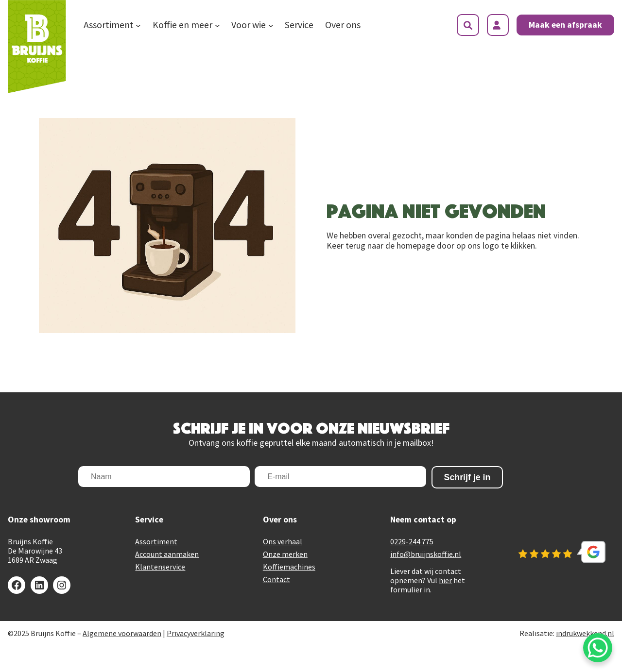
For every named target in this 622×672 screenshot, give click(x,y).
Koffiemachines (289, 567)
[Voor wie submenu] (271, 25)
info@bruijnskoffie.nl (426, 554)
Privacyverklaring (196, 633)
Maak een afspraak (565, 25)
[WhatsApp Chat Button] (598, 648)
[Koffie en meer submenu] (217, 25)
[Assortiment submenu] (138, 25)
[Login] (498, 25)
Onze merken (285, 554)
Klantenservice (160, 567)
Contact (276, 579)
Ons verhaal (283, 541)
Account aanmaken (167, 554)
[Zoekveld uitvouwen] (468, 25)
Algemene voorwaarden (122, 633)
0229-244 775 (412, 541)
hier (445, 580)
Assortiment (156, 541)
